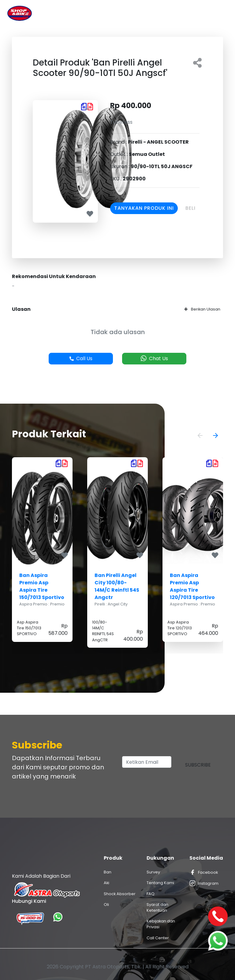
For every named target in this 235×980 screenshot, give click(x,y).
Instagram (204, 883)
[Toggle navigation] (219, 13)
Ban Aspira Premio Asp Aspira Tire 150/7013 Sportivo (42, 586)
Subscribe (198, 765)
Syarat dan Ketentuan (157, 907)
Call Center (158, 938)
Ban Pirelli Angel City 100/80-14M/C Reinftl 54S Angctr (117, 586)
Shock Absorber (120, 894)
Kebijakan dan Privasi (161, 924)
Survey (153, 872)
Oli (106, 905)
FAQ (151, 894)
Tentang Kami (160, 883)
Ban (108, 872)
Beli (190, 208)
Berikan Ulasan (202, 309)
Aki (106, 883)
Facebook (204, 872)
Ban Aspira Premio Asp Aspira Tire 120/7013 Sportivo (192, 586)
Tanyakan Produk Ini (144, 208)
